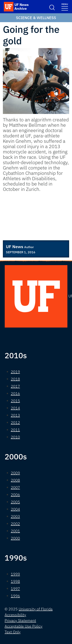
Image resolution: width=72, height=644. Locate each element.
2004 (15, 509)
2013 (15, 415)
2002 (15, 524)
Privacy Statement (20, 620)
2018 (15, 379)
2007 (15, 487)
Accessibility (15, 615)
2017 (15, 386)
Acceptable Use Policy (24, 626)
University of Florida (36, 609)
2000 (15, 538)
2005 (15, 502)
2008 (15, 480)
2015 (15, 401)
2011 (15, 430)
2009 (15, 473)
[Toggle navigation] (65, 7)
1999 (15, 574)
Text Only (13, 632)
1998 (15, 581)
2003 (15, 516)
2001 (15, 531)
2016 (15, 393)
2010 (15, 437)
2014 (15, 408)
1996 (15, 596)
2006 (15, 495)
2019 (15, 372)
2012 (15, 422)
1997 (15, 589)
